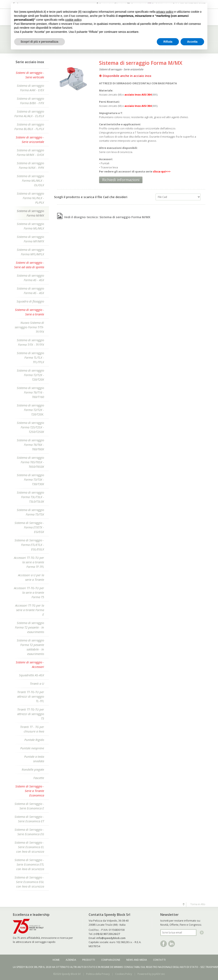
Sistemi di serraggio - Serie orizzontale (30, 139)
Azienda (71, 960)
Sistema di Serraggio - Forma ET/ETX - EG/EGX (29, 527)
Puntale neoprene (32, 748)
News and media (137, 960)
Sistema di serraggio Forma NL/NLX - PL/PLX (30, 198)
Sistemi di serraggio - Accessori (30, 664)
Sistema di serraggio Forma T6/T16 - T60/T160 (30, 392)
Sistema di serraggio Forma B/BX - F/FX (30, 101)
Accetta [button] (192, 42)
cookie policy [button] (73, 20)
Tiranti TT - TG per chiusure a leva (32, 729)
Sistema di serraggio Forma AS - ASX (30, 278)
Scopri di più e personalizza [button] (40, 42)
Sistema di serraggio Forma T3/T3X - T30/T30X (30, 479)
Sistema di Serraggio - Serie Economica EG (29, 832)
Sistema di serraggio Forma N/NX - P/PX (30, 165)
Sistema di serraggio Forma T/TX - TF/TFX (30, 342)
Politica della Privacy (98, 974)
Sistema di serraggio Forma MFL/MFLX (30, 252)
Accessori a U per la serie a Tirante (31, 577)
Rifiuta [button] (168, 42)
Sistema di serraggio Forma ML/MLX (30, 226)
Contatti (159, 960)
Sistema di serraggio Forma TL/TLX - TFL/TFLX (30, 357)
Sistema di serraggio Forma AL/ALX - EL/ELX (29, 114)
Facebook (164, 944)
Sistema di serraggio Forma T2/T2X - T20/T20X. (30, 410)
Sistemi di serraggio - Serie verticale (30, 75)
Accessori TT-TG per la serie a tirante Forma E (30, 610)
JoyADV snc (159, 974)
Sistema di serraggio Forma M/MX (30, 213)
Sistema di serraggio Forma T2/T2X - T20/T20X (30, 375)
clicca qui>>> (162, 171)
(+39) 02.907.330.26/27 (107, 934)
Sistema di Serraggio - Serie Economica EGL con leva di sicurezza (29, 882)
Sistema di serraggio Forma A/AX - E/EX (30, 88)
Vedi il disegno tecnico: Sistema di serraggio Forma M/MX (104, 217)
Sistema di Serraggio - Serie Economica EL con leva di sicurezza (29, 847)
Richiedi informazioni (121, 180)
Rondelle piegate (33, 769)
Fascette (39, 778)
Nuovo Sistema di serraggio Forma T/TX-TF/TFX (29, 327)
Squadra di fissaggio (30, 301)
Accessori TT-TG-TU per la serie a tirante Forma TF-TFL (29, 562)
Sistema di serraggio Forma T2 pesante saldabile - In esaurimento (30, 647)
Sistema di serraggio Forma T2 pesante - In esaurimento (29, 627)
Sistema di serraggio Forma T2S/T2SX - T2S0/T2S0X (30, 427)
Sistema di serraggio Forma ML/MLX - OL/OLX (30, 180)
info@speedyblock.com (111, 938)
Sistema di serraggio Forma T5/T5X (30, 512)
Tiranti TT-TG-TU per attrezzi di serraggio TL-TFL (31, 696)
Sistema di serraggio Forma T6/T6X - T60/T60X (30, 445)
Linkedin (172, 944)
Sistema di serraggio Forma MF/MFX (30, 239)
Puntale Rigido (34, 740)
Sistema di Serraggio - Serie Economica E (29, 806)
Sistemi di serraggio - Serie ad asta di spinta (29, 265)
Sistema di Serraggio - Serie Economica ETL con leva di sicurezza (29, 864)
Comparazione (111, 960)
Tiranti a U (37, 683)
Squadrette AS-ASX (32, 675)
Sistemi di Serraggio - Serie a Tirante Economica (30, 791)
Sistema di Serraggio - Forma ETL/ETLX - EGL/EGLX (29, 545)
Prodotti (89, 960)
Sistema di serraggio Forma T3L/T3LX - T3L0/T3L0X (30, 497)
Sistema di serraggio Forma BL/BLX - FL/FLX (29, 127)
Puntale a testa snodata (34, 759)
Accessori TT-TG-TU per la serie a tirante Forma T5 (29, 592)
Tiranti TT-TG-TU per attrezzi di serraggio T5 (31, 714)
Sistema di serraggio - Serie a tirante (29, 312)
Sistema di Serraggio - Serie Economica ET (29, 819)
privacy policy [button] (165, 12)
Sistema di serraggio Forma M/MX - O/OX (30, 152)
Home (56, 960)
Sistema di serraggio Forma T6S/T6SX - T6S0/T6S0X (30, 462)
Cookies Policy (124, 974)
